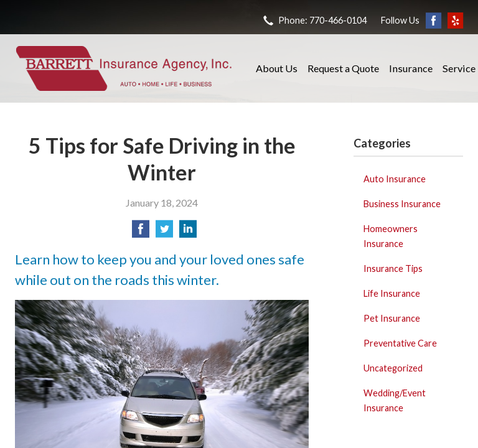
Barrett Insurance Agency (124, 68)
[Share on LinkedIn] (188, 232)
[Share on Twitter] (164, 232)
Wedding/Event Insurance (395, 400)
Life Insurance (392, 293)
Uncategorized (393, 368)
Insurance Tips (393, 268)
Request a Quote (343, 68)
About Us (277, 68)
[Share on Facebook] (141, 232)
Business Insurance (402, 204)
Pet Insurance (392, 318)
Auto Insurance (395, 179)
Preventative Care (400, 343)
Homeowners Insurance (391, 236)
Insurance (411, 68)
